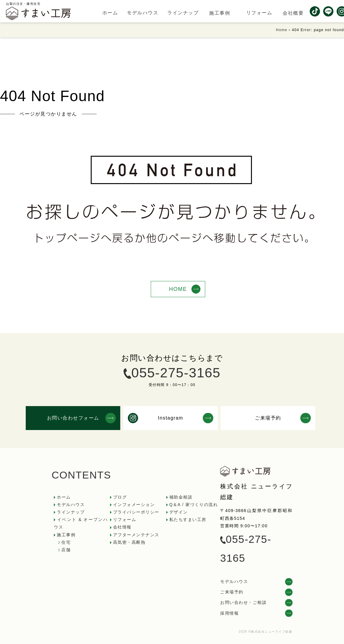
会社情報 (122, 527)
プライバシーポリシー (136, 512)
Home (282, 30)
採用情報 (229, 613)
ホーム (64, 497)
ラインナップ (71, 512)
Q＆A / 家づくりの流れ (194, 505)
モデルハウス (71, 505)
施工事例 (220, 13)
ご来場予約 (232, 592)
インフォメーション (134, 505)
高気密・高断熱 (129, 542)
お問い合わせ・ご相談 (243, 602)
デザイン (179, 512)
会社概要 (293, 13)
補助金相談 (181, 497)
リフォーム (125, 520)
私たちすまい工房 (188, 520)
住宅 (66, 542)
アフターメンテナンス (136, 535)
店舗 (66, 550)
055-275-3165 (176, 373)
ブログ (120, 497)
